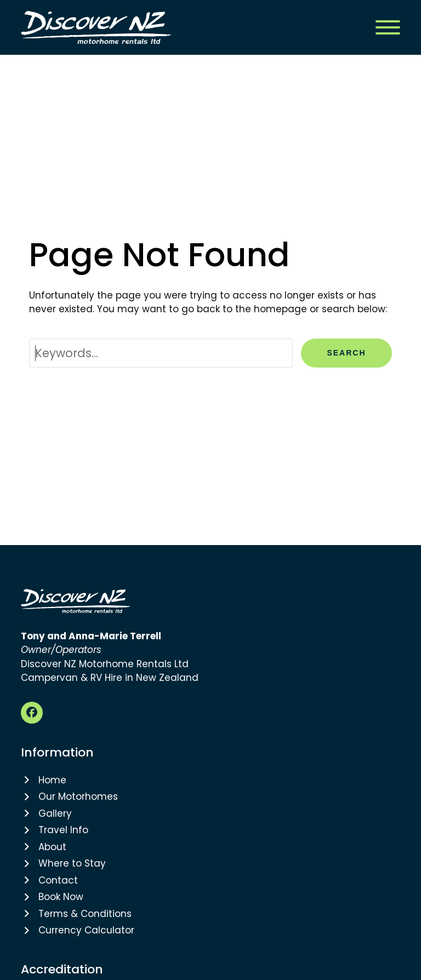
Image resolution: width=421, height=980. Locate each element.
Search (346, 353)
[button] (388, 27)
